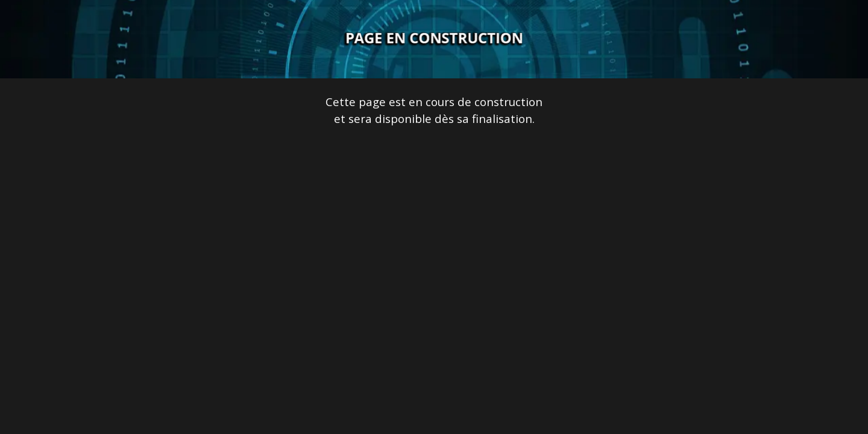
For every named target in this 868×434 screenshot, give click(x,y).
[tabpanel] (434, 110)
